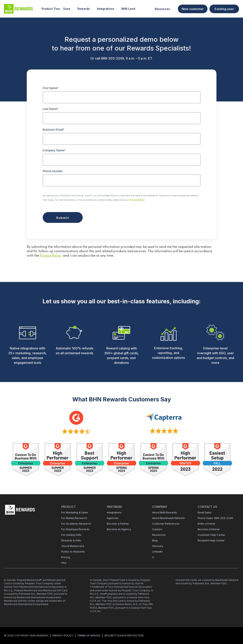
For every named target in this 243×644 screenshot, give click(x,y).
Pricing (66, 557)
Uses (69, 9)
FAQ (64, 563)
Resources (164, 9)
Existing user (224, 9)
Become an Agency (119, 529)
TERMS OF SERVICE (89, 636)
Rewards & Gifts (71, 540)
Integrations (108, 9)
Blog (155, 540)
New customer (193, 9)
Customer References (166, 524)
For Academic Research (76, 524)
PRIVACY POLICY (63, 636)
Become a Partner (118, 524)
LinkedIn (157, 552)
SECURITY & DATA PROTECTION (124, 636)
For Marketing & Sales (75, 512)
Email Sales (205, 512)
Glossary (158, 546)
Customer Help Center (211, 535)
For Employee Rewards (75, 529)
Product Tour (51, 9)
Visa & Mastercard (73, 546)
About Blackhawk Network (168, 518)
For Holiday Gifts (71, 535)
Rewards (86, 9)
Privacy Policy (51, 256)
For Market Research (74, 518)
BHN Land (128, 9)
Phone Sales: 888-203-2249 (215, 518)
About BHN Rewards (165, 512)
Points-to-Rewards (73, 552)
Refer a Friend (206, 524)
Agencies (113, 518)
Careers (157, 529)
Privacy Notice (137, 200)
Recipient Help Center (211, 540)
